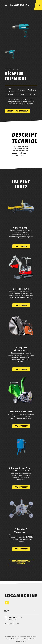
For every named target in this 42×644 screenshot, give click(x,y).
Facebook (7, 603)
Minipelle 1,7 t (21, 289)
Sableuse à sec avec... (21, 468)
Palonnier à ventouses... (21, 531)
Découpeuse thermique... (21, 349)
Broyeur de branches (21, 412)
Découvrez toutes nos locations (21, 562)
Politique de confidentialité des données (23, 639)
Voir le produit (21, 246)
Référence (10, 69)
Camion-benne (21, 228)
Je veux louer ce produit (17, 111)
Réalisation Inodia (21, 641)
